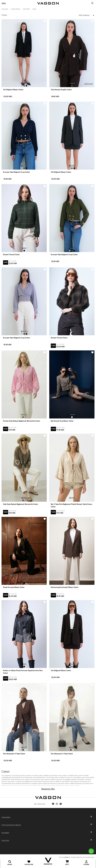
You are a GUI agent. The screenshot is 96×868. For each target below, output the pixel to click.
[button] (22, 83)
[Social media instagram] (57, 804)
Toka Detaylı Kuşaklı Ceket (61, 90)
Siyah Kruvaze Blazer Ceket (14, 587)
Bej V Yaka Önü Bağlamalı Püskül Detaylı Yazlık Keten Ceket (71, 505)
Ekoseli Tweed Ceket (11, 255)
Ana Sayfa (5, 9)
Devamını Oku (48, 789)
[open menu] (4, 3)
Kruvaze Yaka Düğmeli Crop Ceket (16, 172)
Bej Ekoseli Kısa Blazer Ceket (62, 421)
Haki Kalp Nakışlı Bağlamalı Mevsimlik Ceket (21, 504)
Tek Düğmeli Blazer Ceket (13, 90)
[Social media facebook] (53, 804)
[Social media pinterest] (61, 804)
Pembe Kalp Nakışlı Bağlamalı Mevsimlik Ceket (22, 421)
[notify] (92, 3)
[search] (89, 3)
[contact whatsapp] (91, 851)
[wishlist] (45, 21)
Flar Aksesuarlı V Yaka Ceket (14, 754)
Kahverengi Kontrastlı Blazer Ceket (65, 587)
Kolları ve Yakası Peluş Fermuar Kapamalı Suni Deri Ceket (23, 672)
